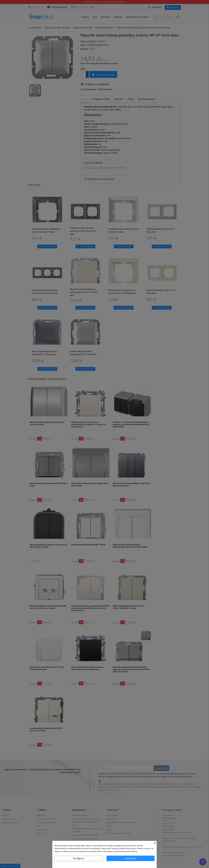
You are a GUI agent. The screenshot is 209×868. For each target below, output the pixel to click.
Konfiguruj (79, 858)
